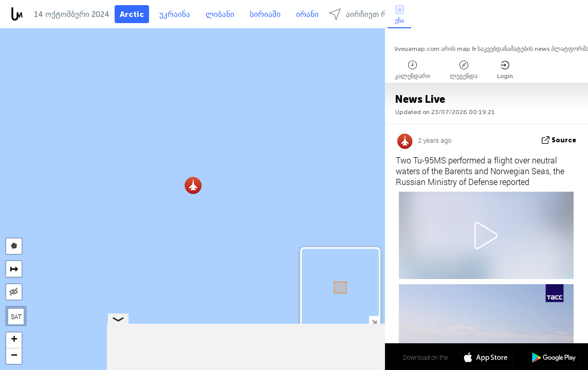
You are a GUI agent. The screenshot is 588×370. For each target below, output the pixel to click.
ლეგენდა (464, 70)
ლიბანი (220, 14)
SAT (16, 317)
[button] (193, 185)
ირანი (307, 14)
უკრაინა (175, 14)
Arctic (132, 14)
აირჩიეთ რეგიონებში (378, 14)
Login (505, 70)
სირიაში (265, 14)
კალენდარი (412, 70)
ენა (399, 15)
